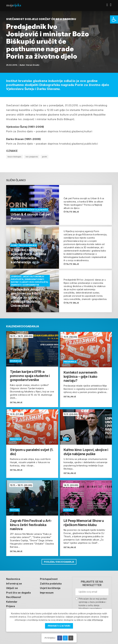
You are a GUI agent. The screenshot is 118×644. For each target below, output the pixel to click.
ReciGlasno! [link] (14, 596)
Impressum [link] (49, 592)
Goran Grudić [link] (33, 65)
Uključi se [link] (13, 587)
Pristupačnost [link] (51, 578)
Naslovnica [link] (14, 578)
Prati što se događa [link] (19, 592)
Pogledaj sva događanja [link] (59, 560)
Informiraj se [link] (15, 582)
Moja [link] (14, 5)
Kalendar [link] (12, 601)
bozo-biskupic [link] (15, 157)
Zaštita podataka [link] (52, 582)
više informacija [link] (95, 620)
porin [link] (44, 157)
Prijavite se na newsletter (92, 582)
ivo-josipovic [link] (32, 157)
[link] (114, 19)
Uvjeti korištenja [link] (52, 587)
